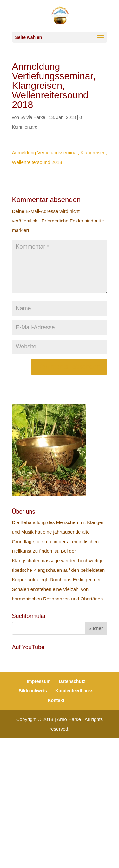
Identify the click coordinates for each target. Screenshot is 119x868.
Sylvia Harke (33, 117)
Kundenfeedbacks (74, 691)
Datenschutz (72, 681)
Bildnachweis (33, 691)
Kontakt (56, 700)
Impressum (39, 681)
